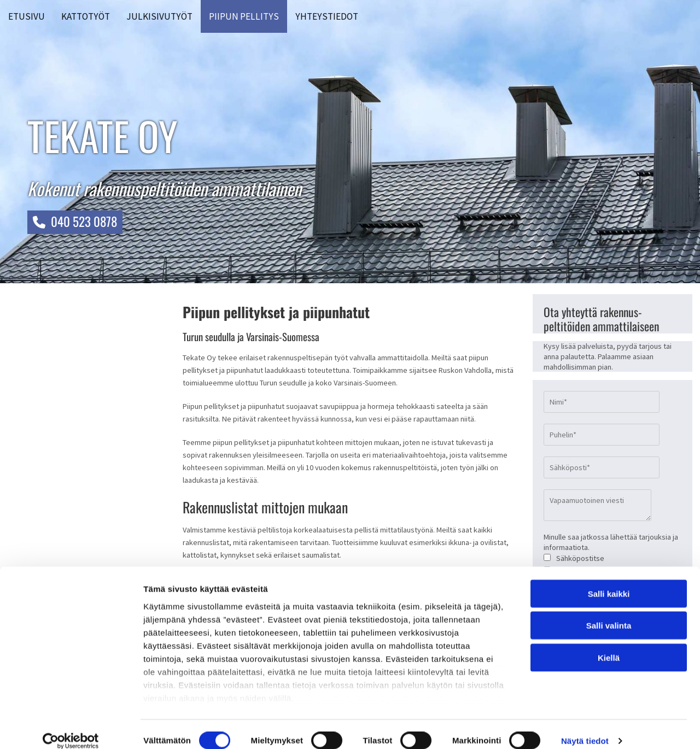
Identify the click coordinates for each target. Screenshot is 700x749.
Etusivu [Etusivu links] (27, 16)
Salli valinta (609, 612)
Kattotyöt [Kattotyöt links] (86, 16)
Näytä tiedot (585, 727)
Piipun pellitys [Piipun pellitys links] (244, 16)
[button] (75, 222)
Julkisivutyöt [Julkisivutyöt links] (159, 16)
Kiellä (609, 644)
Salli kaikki (609, 580)
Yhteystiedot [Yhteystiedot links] (327, 16)
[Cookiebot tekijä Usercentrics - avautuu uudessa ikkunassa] (71, 728)
